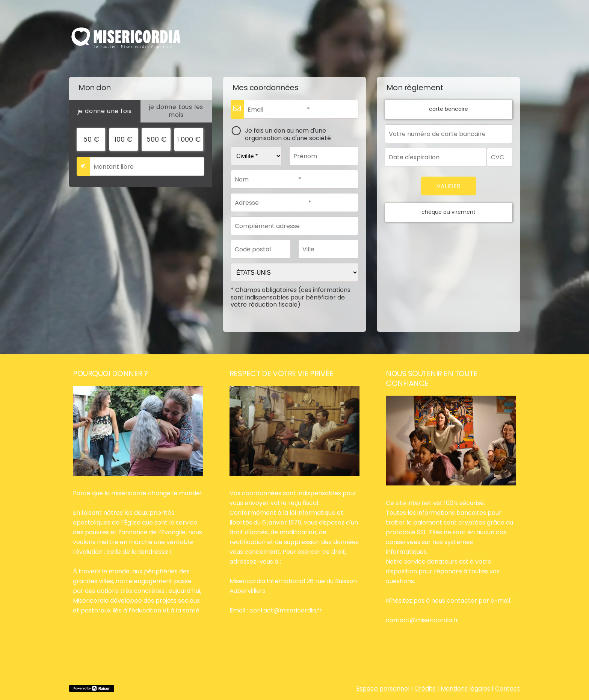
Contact (507, 689)
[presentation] (105, 111)
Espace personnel (383, 689)
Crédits (425, 689)
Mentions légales (465, 689)
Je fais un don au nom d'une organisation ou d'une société (288, 134)
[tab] (105, 111)
